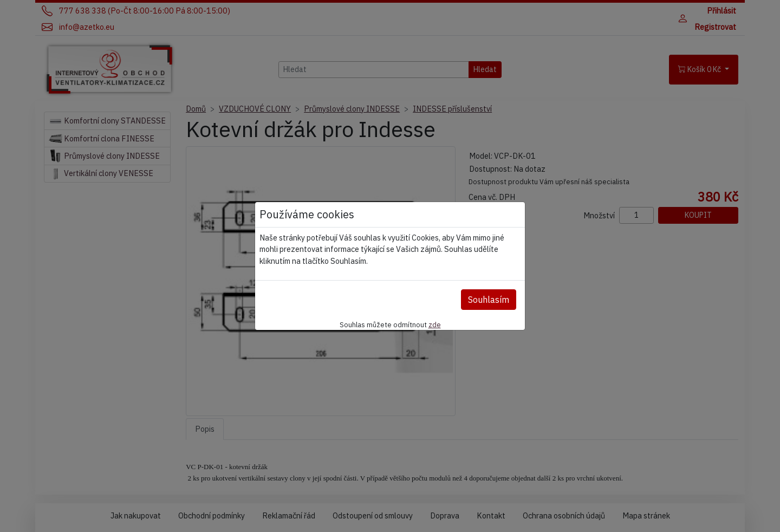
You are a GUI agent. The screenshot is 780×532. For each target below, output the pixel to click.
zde (435, 325)
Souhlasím (489, 300)
